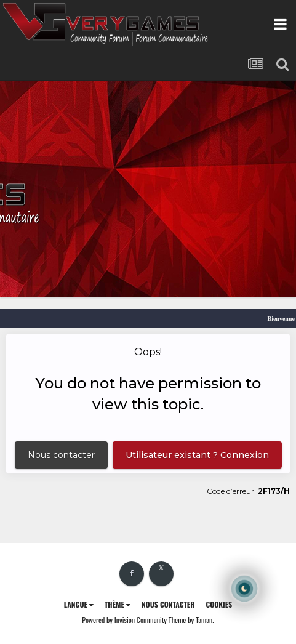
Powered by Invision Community (124, 620)
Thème (118, 604)
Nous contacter (61, 455)
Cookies (219, 604)
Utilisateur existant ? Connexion (197, 455)
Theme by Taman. (191, 620)
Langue (79, 604)
